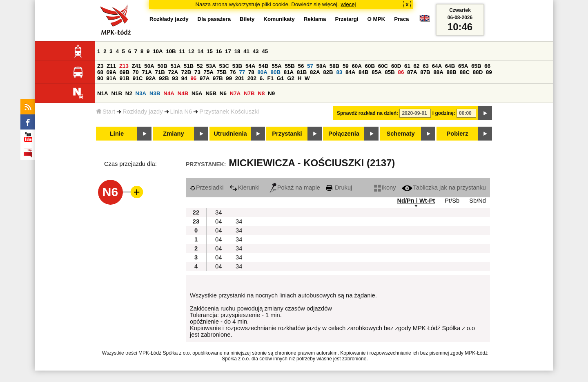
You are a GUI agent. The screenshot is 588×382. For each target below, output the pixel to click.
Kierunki (245, 188)
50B (162, 66)
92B (164, 78)
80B (276, 72)
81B (302, 72)
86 (401, 72)
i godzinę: (444, 113)
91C (138, 78)
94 (184, 78)
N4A (169, 93)
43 (256, 51)
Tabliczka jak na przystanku (444, 188)
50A (149, 66)
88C (465, 72)
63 (426, 66)
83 (339, 72)
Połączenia (344, 134)
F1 (270, 78)
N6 (223, 93)
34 (218, 212)
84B (363, 72)
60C (383, 66)
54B (263, 66)
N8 (261, 93)
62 (417, 66)
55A (276, 66)
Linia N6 (181, 112)
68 (100, 72)
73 (197, 72)
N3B (155, 93)
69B (125, 72)
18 (237, 51)
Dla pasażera (214, 19)
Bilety (247, 19)
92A (151, 78)
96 (193, 78)
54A (250, 66)
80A (262, 72)
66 (487, 66)
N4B (183, 93)
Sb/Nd (478, 201)
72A (173, 72)
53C (224, 66)
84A (350, 72)
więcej (349, 4)
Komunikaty (279, 19)
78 (251, 72)
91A (111, 78)
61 (407, 66)
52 (200, 66)
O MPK (376, 19)
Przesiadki (207, 188)
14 (201, 51)
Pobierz (458, 134)
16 (219, 51)
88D (478, 72)
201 (240, 78)
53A (211, 66)
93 (175, 78)
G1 (281, 78)
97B (218, 78)
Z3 (100, 66)
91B (125, 78)
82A (315, 72)
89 (489, 72)
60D (396, 66)
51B (189, 66)
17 (228, 51)
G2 (291, 78)
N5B (211, 93)
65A (463, 66)
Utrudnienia (230, 134)
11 (182, 51)
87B (425, 72)
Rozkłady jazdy (143, 112)
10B (171, 51)
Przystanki (287, 134)
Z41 (137, 66)
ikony (385, 188)
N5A (197, 93)
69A (111, 72)
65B (476, 66)
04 (218, 221)
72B (186, 72)
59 (346, 66)
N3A (141, 93)
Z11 (111, 66)
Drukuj (339, 188)
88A (438, 72)
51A (176, 66)
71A (147, 72)
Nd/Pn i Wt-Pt (416, 201)
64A (437, 66)
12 (191, 51)
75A (209, 72)
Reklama (315, 19)
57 (310, 66)
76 (233, 72)
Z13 (124, 66)
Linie (117, 134)
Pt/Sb (452, 201)
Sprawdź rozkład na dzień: (367, 113)
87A (412, 72)
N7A (235, 93)
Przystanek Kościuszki (229, 112)
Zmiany (173, 134)
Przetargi (346, 19)
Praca (401, 19)
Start (106, 112)
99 (229, 78)
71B (160, 72)
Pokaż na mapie (295, 188)
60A (356, 66)
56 (301, 66)
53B (237, 66)
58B (334, 66)
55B (290, 66)
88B (452, 72)
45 (265, 51)
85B (390, 72)
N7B (249, 93)
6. (262, 78)
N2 (129, 93)
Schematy (400, 134)
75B (222, 72)
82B (328, 72)
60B (370, 66)
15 (210, 51)
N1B (117, 93)
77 (242, 72)
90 (100, 78)
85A (376, 72)
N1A (103, 93)
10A (158, 51)
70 (136, 72)
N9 (271, 93)
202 (252, 78)
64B (450, 66)
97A (205, 78)
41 (246, 51)
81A (289, 72)
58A (321, 66)
